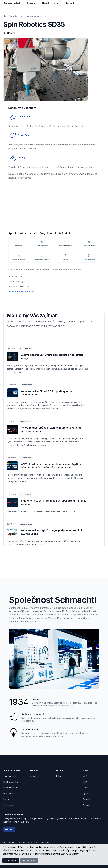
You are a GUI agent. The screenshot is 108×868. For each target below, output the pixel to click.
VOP (85, 776)
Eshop (59, 776)
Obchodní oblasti (14, 3)
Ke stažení (35, 776)
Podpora (33, 3)
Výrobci (86, 793)
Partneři (86, 799)
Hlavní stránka (10, 16)
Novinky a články (33, 16)
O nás (58, 3)
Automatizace (26, 348)
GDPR (85, 782)
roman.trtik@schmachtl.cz (23, 292)
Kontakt (86, 805)
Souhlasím (11, 861)
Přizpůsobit (29, 861)
